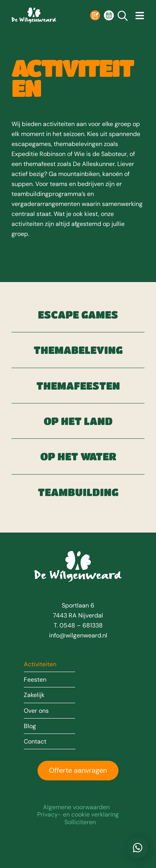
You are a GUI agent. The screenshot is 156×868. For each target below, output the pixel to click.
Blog (30, 726)
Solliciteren (80, 822)
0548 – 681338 (81, 625)
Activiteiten (40, 664)
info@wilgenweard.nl (78, 635)
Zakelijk (34, 695)
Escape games (78, 315)
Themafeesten (78, 386)
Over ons (36, 711)
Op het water (78, 456)
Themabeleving (78, 350)
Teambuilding (78, 492)
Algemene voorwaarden (76, 807)
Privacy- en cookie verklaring (78, 814)
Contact (35, 742)
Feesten (35, 680)
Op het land (78, 421)
